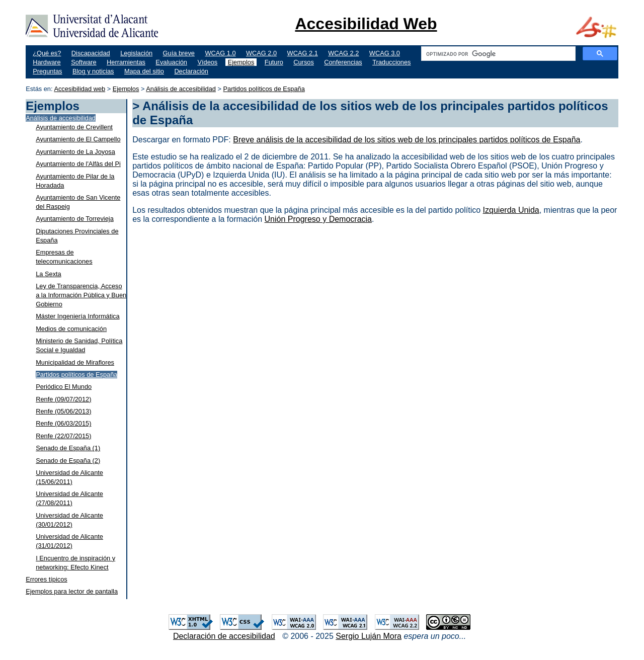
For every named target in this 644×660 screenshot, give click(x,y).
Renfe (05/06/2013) (63, 411)
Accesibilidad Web (366, 24)
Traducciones (391, 62)
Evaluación (171, 62)
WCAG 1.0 (220, 53)
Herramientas (126, 62)
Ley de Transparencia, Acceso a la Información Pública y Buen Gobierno (81, 295)
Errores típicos (47, 579)
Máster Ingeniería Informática (77, 316)
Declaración (191, 71)
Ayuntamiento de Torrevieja (75, 219)
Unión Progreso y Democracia (318, 219)
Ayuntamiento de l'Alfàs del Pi (78, 164)
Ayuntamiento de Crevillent (74, 127)
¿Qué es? (47, 53)
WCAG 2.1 (303, 53)
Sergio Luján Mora (369, 636)
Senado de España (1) (68, 448)
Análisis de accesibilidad (181, 89)
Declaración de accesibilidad (224, 636)
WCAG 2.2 (343, 53)
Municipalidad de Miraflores (75, 362)
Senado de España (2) (68, 461)
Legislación (136, 53)
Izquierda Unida (511, 210)
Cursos (304, 62)
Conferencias (343, 62)
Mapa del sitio (144, 71)
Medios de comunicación (71, 329)
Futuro (274, 62)
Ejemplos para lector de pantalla (72, 591)
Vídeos (207, 62)
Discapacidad (91, 53)
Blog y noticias (93, 71)
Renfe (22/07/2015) (63, 436)
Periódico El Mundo (64, 387)
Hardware (47, 62)
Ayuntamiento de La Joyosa (75, 152)
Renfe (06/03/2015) (63, 423)
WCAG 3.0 (385, 53)
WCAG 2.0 (261, 53)
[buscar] (497, 54)
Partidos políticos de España (264, 89)
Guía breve (179, 53)
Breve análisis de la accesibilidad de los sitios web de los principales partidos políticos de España (407, 140)
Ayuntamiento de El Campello (78, 139)
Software (84, 62)
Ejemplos (241, 62)
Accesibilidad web (79, 89)
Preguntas (47, 71)
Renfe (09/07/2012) (63, 399)
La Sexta (49, 274)
